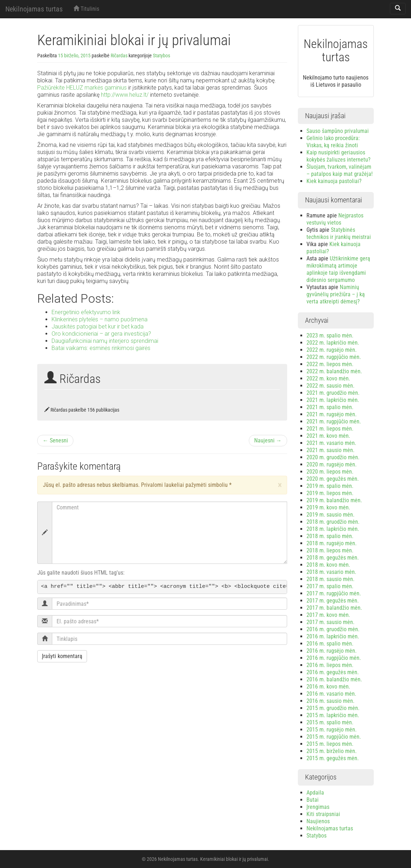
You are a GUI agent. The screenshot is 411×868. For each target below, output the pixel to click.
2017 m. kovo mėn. (328, 615)
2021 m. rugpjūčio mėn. (334, 421)
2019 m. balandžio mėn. (334, 500)
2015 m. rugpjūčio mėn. (334, 737)
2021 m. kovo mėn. (328, 436)
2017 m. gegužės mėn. (333, 601)
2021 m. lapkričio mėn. (333, 400)
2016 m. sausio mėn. (330, 701)
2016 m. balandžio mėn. (334, 679)
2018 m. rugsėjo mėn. (332, 543)
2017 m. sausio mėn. (330, 622)
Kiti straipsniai (323, 814)
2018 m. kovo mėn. (328, 565)
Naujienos (318, 821)
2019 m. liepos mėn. (330, 493)
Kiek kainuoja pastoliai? (334, 181)
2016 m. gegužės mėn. (333, 672)
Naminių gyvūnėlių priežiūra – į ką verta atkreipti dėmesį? (336, 294)
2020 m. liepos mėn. (330, 472)
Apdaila (315, 793)
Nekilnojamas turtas (34, 9)
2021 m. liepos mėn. (330, 429)
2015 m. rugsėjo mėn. (332, 730)
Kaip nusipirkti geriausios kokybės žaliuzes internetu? (339, 156)
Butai (313, 800)
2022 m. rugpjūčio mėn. (334, 357)
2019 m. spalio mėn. (330, 486)
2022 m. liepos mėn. (330, 364)
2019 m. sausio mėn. (330, 515)
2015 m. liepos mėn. (330, 744)
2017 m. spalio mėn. (330, 586)
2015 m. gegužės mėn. (333, 758)
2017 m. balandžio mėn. (334, 608)
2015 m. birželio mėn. (332, 751)
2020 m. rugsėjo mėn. (332, 464)
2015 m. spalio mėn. (330, 722)
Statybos (161, 56)
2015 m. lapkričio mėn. (333, 715)
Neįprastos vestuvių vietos (335, 219)
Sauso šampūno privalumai (338, 131)
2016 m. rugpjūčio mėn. (334, 658)
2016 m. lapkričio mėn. (333, 636)
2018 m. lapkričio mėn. (333, 529)
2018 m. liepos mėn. (330, 550)
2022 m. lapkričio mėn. (333, 343)
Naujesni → (268, 440)
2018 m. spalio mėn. (330, 536)
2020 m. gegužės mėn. (333, 479)
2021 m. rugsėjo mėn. (332, 414)
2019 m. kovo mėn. (328, 507)
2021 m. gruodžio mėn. (333, 393)
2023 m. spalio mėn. (330, 335)
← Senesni (55, 440)
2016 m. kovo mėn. (328, 687)
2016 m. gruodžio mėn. (333, 629)
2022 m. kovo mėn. (328, 378)
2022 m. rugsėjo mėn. (332, 350)
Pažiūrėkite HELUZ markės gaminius (82, 88)
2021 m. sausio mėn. (330, 450)
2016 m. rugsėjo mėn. (332, 651)
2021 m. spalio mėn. (330, 407)
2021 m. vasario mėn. (331, 443)
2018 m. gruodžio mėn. (333, 522)
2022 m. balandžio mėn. (334, 371)
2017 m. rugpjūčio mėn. (334, 593)
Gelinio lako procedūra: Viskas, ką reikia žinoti (333, 142)
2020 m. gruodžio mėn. (333, 457)
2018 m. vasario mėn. (331, 572)
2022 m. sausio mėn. (330, 386)
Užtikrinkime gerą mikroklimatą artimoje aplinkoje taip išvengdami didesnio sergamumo (338, 269)
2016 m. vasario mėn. (331, 694)
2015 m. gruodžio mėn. (333, 708)
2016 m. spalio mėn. (330, 644)
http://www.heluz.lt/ (125, 95)
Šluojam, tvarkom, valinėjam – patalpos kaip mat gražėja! (340, 170)
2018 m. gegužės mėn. (333, 558)
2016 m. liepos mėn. (330, 665)
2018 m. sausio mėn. (330, 579)
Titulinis (86, 9)
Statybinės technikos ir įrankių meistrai (339, 233)
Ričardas (119, 56)
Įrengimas (318, 807)
